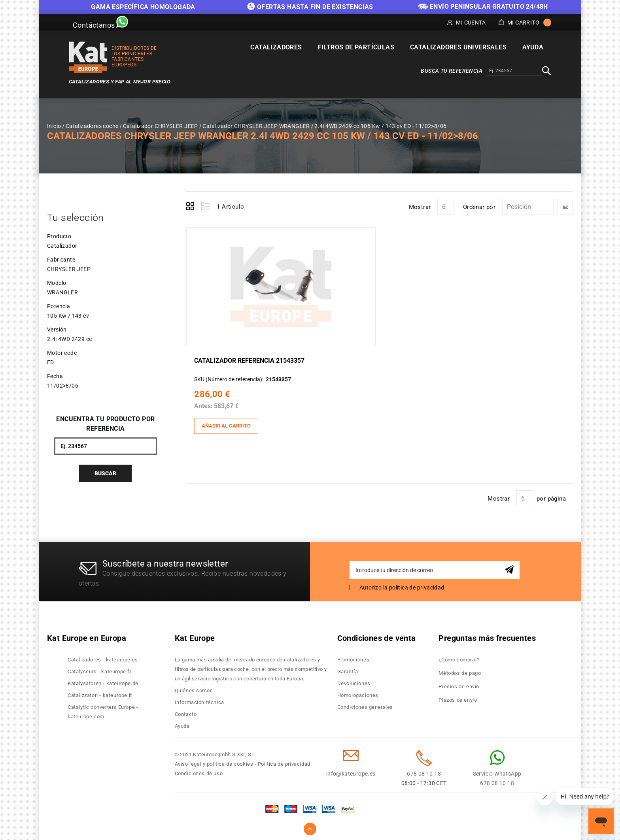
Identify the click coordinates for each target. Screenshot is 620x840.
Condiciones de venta (377, 636)
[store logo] (88, 57)
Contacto (186, 712)
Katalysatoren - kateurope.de (103, 681)
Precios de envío (459, 685)
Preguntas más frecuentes (487, 636)
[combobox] (514, 71)
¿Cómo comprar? (459, 658)
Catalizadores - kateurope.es (103, 658)
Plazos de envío (458, 698)
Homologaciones (358, 693)
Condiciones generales (365, 705)
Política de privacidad (284, 762)
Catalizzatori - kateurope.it (100, 693)
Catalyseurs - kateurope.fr (100, 670)
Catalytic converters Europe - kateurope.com (103, 710)
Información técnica (199, 700)
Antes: (205, 405)
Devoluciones (354, 681)
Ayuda (182, 724)
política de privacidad (417, 585)
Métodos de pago (460, 671)
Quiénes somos (194, 688)
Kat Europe (195, 636)
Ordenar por (479, 207)
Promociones (353, 658)
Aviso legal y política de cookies (214, 762)
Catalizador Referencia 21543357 (251, 360)
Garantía (348, 670)
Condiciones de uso (199, 771)
